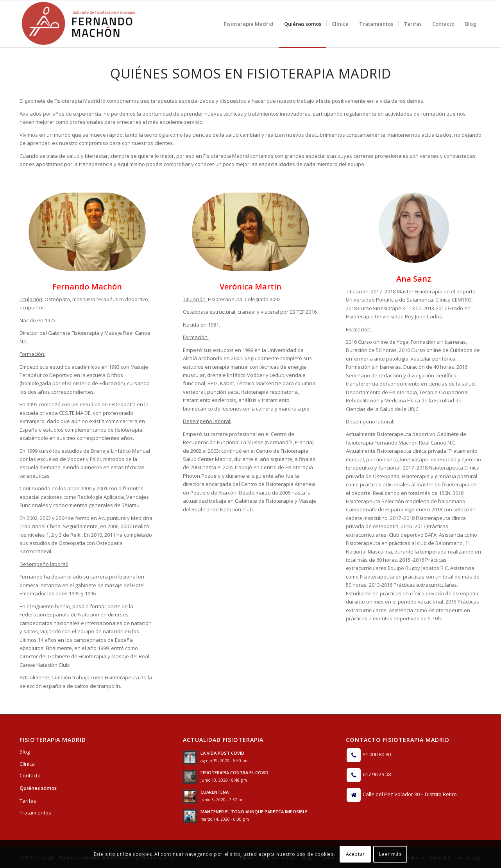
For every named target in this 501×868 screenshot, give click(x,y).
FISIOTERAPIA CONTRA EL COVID (234, 772)
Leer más (390, 854)
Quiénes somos (38, 788)
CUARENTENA (215, 792)
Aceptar (355, 854)
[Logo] (78, 24)
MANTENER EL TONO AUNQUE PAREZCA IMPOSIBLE (254, 812)
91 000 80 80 (377, 755)
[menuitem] (249, 24)
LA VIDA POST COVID (222, 753)
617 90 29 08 (377, 775)
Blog (25, 752)
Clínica (27, 764)
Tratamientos (35, 813)
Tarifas (28, 801)
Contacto (30, 775)
